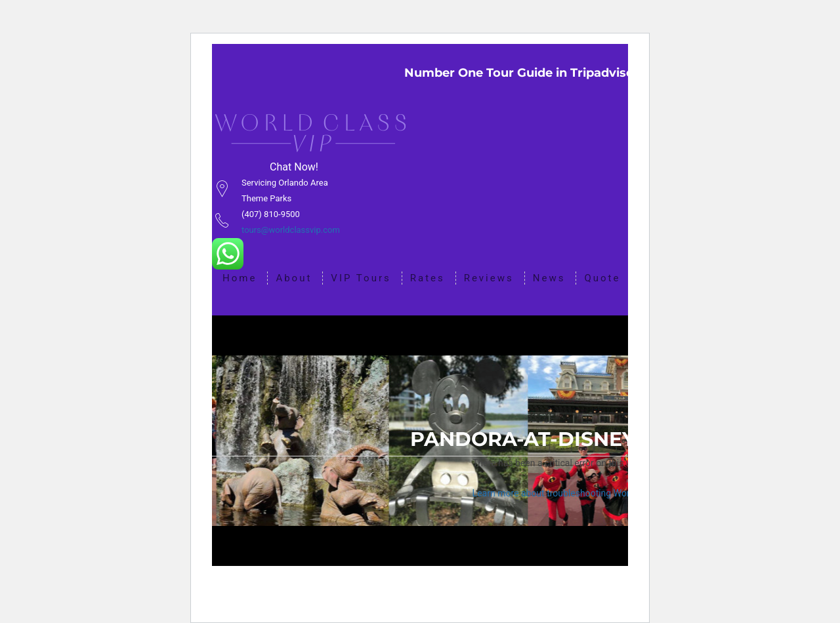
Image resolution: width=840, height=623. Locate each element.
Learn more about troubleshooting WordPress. (567, 493)
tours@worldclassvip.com (291, 230)
